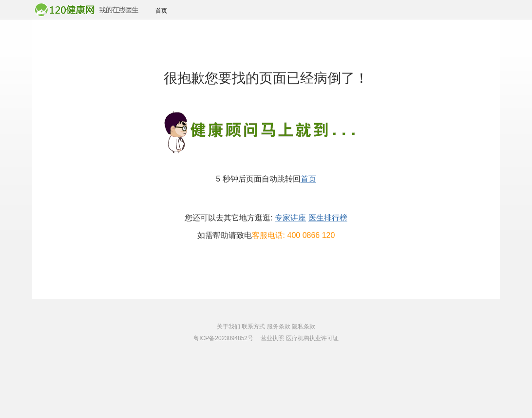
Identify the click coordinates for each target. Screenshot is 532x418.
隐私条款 (304, 327)
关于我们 (228, 327)
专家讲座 (290, 218)
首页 (161, 11)
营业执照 (272, 338)
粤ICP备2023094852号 (223, 338)
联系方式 (253, 327)
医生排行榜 (328, 218)
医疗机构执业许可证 (312, 338)
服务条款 (279, 327)
